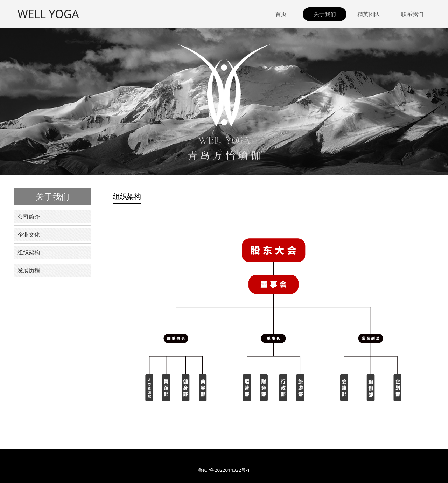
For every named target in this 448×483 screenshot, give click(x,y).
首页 (281, 14)
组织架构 (29, 252)
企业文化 (29, 234)
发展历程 (29, 270)
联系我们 (412, 14)
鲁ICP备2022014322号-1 (224, 470)
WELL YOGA (48, 14)
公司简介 (29, 217)
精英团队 (369, 14)
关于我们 (325, 14)
